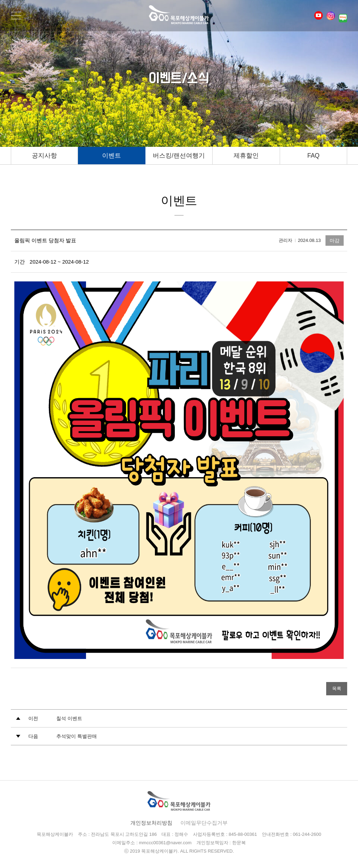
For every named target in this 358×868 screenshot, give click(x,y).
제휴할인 (246, 156)
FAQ (313, 156)
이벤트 (112, 156)
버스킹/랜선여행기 (179, 156)
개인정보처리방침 (151, 824)
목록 (336, 689)
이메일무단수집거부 (204, 824)
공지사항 (44, 156)
